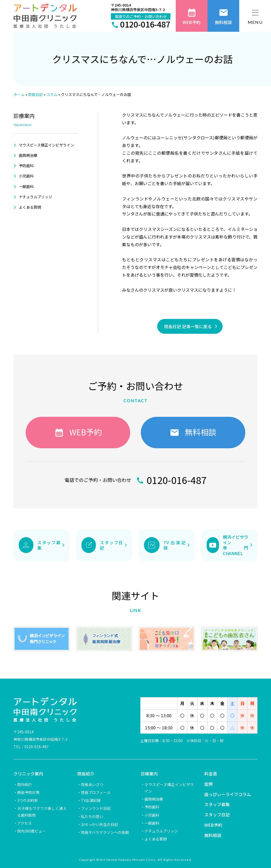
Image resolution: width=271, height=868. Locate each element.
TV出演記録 (91, 800)
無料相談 (213, 835)
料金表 (211, 774)
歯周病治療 (28, 155)
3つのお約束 (28, 800)
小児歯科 (26, 176)
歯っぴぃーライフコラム (228, 794)
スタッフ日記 (217, 815)
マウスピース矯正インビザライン (46, 145)
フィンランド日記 (96, 808)
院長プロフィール (96, 792)
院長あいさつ (92, 784)
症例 (209, 784)
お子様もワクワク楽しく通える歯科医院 (42, 812)
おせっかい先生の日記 (100, 824)
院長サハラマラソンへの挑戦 (105, 832)
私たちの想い (92, 816)
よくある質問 (30, 207)
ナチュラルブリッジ (35, 197)
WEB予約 (213, 825)
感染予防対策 (28, 792)
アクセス (24, 823)
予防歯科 (26, 166)
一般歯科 (26, 186)
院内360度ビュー (31, 831)
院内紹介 (25, 784)
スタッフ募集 (217, 804)
